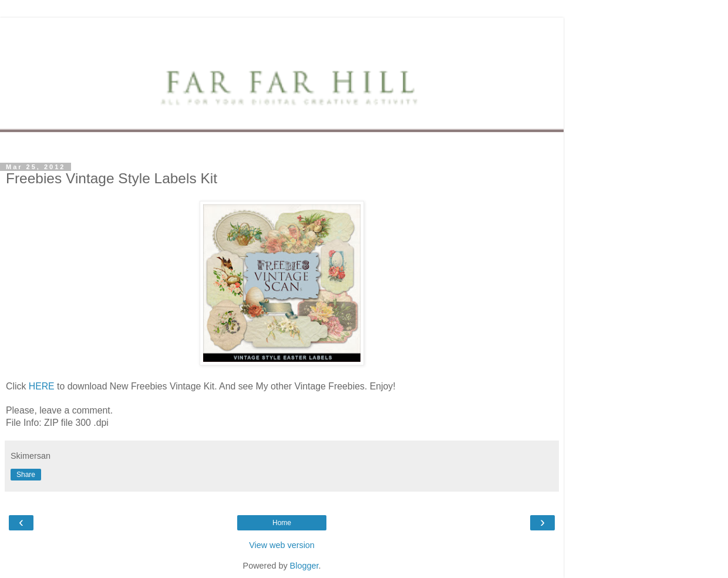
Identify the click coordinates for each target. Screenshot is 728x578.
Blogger (304, 566)
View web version (282, 545)
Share (26, 475)
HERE (42, 386)
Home (282, 523)
